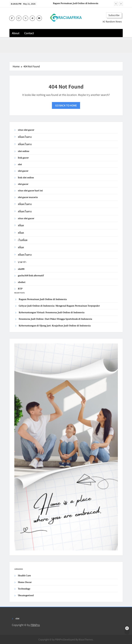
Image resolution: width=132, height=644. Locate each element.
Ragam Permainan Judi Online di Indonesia (76, 3)
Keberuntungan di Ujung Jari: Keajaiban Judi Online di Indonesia (55, 326)
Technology (24, 589)
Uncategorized (26, 595)
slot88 (21, 269)
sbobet (22, 282)
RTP (20, 289)
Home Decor (25, 582)
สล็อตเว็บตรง (25, 137)
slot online (24, 151)
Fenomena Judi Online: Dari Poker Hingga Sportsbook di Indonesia (55, 319)
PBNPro (35, 625)
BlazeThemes (86, 639)
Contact (29, 33)
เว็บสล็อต (23, 240)
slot (20, 164)
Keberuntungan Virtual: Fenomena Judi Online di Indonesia (52, 312)
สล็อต (21, 226)
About (16, 33)
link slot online (26, 178)
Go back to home (66, 105)
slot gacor (23, 171)
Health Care (24, 576)
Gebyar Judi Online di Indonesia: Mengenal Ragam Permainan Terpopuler (59, 306)
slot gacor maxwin (28, 197)
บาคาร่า (22, 262)
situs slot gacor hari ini (30, 191)
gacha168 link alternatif (31, 276)
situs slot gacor (26, 130)
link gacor (23, 158)
